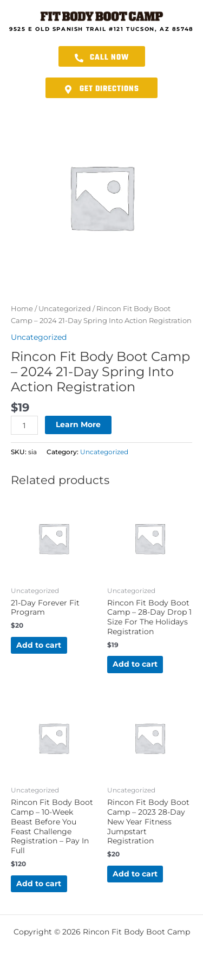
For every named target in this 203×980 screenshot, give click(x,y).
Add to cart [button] (39, 645)
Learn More (78, 424)
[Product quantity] (24, 425)
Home (22, 309)
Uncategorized (65, 309)
